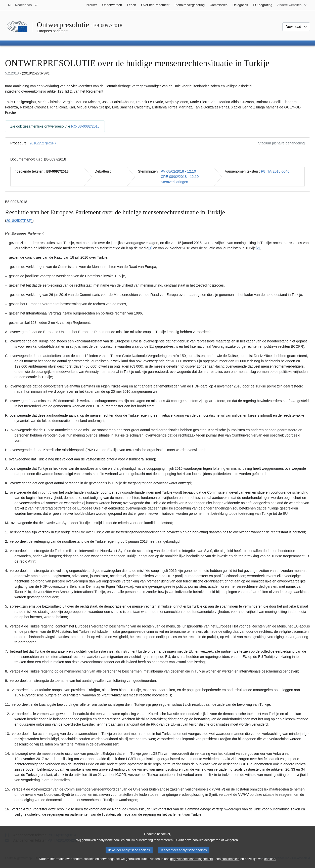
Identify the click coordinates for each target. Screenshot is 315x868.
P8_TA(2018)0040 (275, 171)
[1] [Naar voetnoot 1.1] (150, 248)
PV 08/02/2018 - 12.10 (178, 171)
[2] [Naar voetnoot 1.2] (258, 248)
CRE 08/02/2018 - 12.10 (180, 177)
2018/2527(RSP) (42, 143)
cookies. (270, 863)
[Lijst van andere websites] (292, 5)
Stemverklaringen (174, 182)
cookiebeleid (230, 863)
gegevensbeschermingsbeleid (191, 863)
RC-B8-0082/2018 (85, 126)
